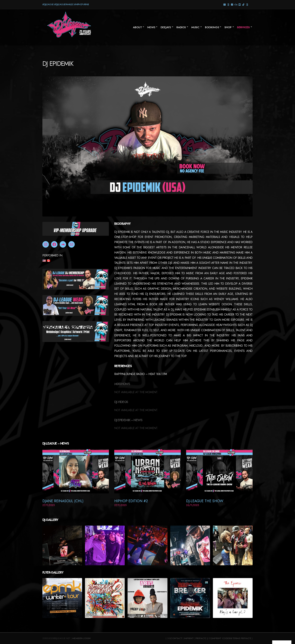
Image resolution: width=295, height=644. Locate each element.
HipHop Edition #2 (131, 501)
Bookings (212, 27)
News (151, 27)
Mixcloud (236, 4)
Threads (228, 4)
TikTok (243, 4)
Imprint (189, 638)
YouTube (240, 4)
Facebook (232, 4)
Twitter (247, 4)
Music (195, 27)
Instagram (224, 4)
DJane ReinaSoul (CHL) (63, 501)
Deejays (166, 27)
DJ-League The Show (205, 501)
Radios (181, 27)
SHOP (228, 27)
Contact (176, 638)
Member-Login (81, 638)
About (137, 27)
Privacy (200, 638)
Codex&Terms (231, 638)
